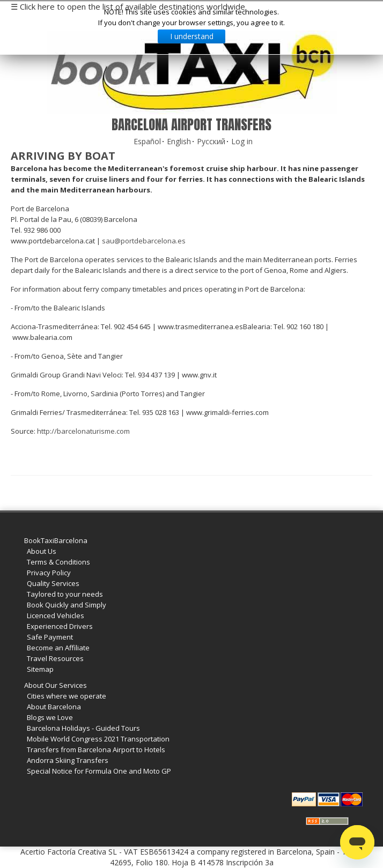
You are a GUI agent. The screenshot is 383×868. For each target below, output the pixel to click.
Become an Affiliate (58, 648)
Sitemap (40, 669)
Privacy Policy (49, 573)
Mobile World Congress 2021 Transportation (98, 739)
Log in (242, 141)
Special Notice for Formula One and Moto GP (99, 771)
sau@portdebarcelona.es (144, 241)
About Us (42, 551)
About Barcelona (54, 707)
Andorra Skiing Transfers (68, 760)
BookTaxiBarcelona (56, 540)
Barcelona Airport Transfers (191, 125)
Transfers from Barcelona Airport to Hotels (96, 750)
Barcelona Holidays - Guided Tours (83, 728)
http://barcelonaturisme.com (83, 431)
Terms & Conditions (58, 562)
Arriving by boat (63, 156)
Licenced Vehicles (56, 615)
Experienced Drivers (60, 626)
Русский (211, 141)
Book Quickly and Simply (67, 605)
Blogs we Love (50, 717)
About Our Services (56, 685)
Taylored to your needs (65, 594)
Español (147, 141)
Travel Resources (55, 658)
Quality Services (53, 583)
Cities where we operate (67, 696)
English (179, 141)
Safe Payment (50, 637)
